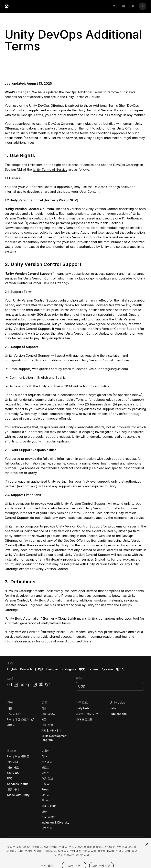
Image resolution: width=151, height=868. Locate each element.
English (12, 669)
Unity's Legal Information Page (107, 138)
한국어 (120, 669)
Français (52, 669)
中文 (82, 669)
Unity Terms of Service (83, 97)
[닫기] (147, 853)
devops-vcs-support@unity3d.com (102, 369)
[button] (75, 43)
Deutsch (26, 669)
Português (69, 669)
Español (93, 669)
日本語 (39, 669)
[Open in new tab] (32, 719)
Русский (107, 669)
